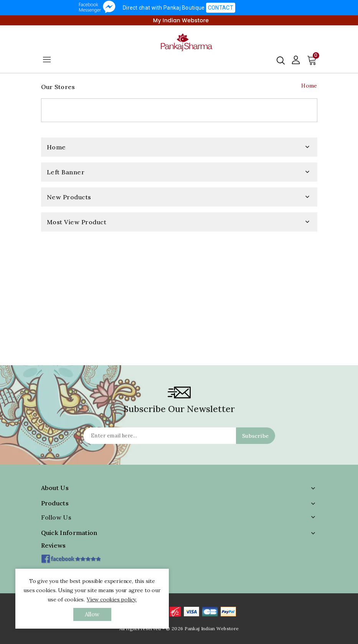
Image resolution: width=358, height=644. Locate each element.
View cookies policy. (112, 599)
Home (56, 147)
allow (92, 614)
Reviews (54, 545)
